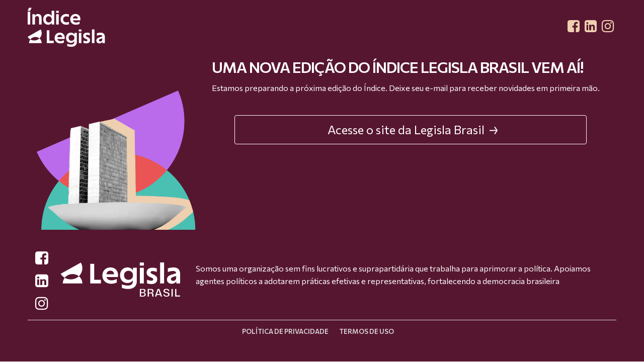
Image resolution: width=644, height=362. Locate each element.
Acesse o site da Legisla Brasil (413, 129)
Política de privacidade (285, 331)
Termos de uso (367, 331)
